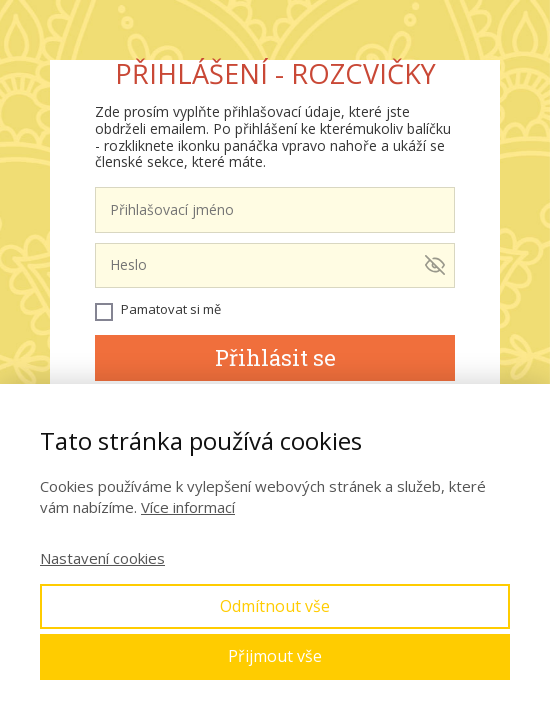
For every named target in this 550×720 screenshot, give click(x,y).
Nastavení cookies (102, 558)
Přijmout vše (275, 656)
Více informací (188, 507)
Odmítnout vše (275, 606)
